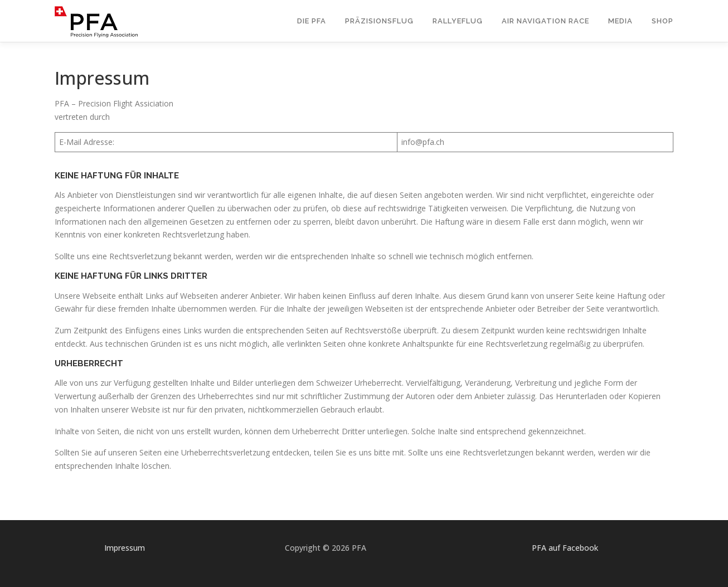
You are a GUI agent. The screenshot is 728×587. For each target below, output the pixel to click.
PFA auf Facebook (565, 548)
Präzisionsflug (379, 21)
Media (620, 21)
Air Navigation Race (545, 21)
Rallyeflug (458, 21)
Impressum (125, 548)
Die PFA (312, 21)
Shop (663, 21)
